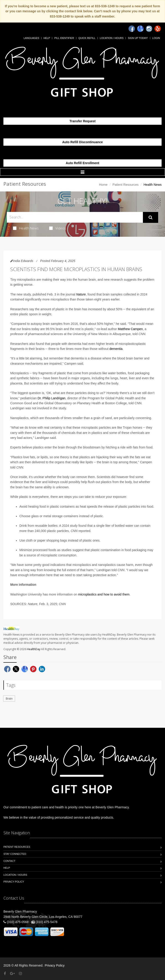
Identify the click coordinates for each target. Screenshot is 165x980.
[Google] (140, 29)
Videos (58, 228)
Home (103, 185)
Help (47, 38)
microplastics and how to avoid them (104, 594)
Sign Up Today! (138, 38)
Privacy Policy (14, 882)
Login (156, 38)
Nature (81, 294)
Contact (9, 861)
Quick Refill (87, 38)
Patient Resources (126, 185)
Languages (31, 38)
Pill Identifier (64, 38)
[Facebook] (132, 29)
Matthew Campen (130, 329)
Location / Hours (112, 38)
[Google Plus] (12, 974)
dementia (116, 349)
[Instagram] (149, 29)
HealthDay (34, 649)
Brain (9, 699)
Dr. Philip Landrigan (52, 398)
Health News (26, 228)
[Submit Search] (151, 217)
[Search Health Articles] (75, 217)
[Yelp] (158, 29)
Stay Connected (15, 854)
